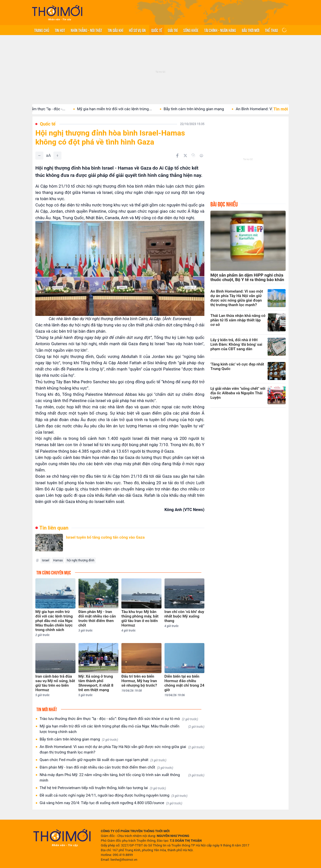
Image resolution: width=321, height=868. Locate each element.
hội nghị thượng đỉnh (81, 560)
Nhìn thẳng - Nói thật (86, 30)
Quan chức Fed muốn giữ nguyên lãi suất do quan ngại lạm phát (103, 760)
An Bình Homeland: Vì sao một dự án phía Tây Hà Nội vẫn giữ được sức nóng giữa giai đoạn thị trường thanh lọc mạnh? (122, 750)
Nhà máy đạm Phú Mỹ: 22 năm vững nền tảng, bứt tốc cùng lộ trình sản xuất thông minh (122, 778)
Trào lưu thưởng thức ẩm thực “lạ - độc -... (45, 109)
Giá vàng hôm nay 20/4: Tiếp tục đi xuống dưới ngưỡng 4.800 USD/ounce (111, 803)
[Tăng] (57, 156)
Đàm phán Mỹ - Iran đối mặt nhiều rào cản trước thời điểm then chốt (106, 767)
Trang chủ (42, 30)
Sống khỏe (191, 30)
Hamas (58, 560)
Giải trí (173, 30)
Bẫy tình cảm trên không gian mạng (209, 109)
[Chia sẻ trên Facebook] (177, 156)
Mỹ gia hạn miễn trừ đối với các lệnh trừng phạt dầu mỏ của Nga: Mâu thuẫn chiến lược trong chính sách (122, 729)
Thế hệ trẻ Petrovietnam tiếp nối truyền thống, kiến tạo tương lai (103, 788)
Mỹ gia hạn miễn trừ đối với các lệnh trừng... (130, 109)
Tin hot (60, 30)
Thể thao (271, 30)
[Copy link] (193, 155)
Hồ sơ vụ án (137, 30)
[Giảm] (39, 156)
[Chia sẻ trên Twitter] (185, 156)
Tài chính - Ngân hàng (220, 30)
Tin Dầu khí (115, 30)
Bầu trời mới (251, 30)
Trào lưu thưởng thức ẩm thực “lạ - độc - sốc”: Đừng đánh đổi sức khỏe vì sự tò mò (119, 719)
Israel (46, 560)
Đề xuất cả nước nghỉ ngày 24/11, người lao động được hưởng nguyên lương (114, 795)
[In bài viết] (201, 156)
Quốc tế (157, 30)
